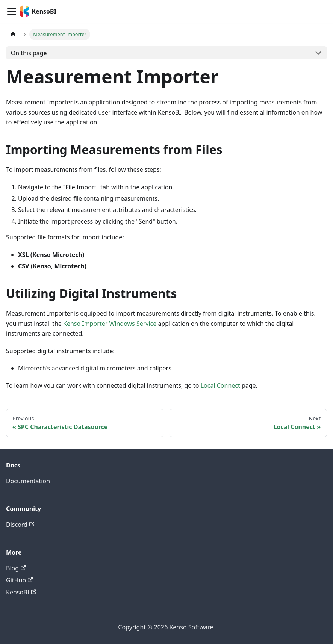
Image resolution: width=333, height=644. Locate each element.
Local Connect (220, 385)
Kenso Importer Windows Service (110, 324)
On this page (29, 53)
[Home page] (13, 34)
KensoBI (21, 592)
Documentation (28, 481)
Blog (16, 568)
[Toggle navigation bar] (12, 11)
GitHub (19, 580)
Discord (20, 525)
